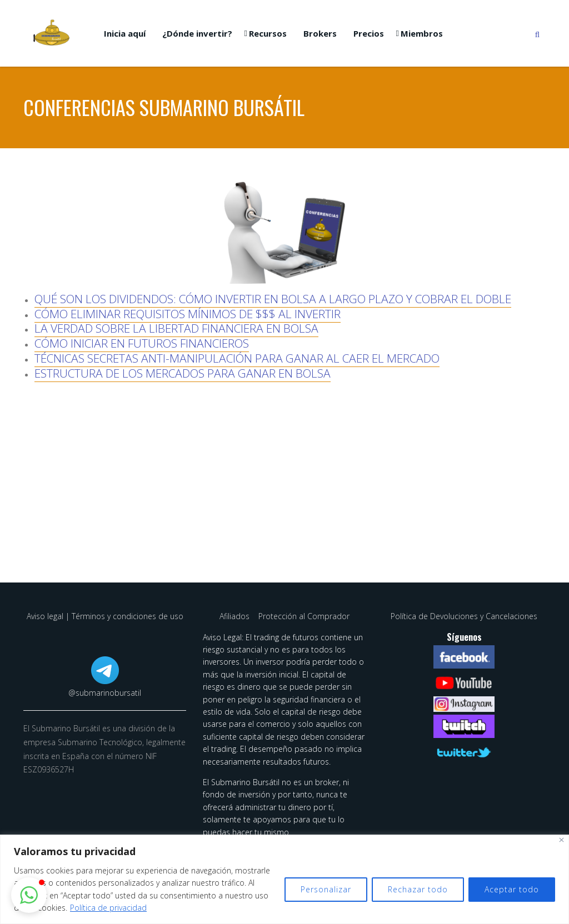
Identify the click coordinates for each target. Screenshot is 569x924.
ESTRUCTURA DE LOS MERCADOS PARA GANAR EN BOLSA (183, 373)
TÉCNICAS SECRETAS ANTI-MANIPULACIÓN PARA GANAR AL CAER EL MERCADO (237, 358)
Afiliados (236, 616)
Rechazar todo (418, 889)
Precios (369, 33)
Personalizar (326, 889)
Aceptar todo (512, 889)
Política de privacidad (108, 908)
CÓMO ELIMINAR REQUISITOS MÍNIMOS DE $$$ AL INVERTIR (188, 314)
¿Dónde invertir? (197, 33)
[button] (29, 895)
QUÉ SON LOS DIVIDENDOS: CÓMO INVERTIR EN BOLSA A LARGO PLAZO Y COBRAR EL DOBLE (273, 299)
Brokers (320, 33)
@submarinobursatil (105, 693)
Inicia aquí (125, 33)
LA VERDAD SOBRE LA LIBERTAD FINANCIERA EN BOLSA (176, 328)
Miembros (422, 33)
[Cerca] (561, 840)
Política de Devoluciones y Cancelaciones (464, 616)
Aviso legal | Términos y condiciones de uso (105, 616)
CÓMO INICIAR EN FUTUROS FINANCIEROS (142, 343)
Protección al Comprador (304, 616)
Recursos (268, 33)
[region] (284, 879)
